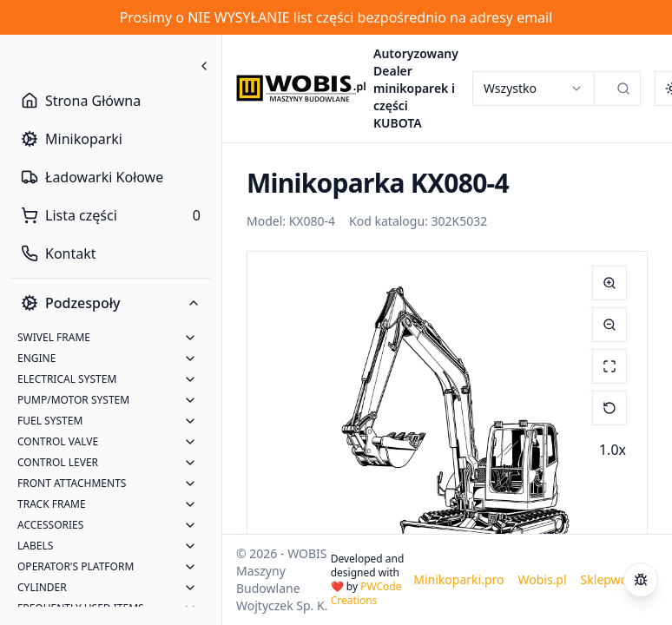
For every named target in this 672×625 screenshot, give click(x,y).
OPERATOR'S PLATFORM (76, 566)
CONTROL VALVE (58, 441)
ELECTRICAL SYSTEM (67, 379)
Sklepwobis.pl (619, 579)
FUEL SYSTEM (50, 421)
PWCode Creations (366, 593)
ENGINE (36, 358)
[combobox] (533, 89)
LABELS (35, 546)
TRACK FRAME (52, 504)
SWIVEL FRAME (54, 337)
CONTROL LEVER (58, 462)
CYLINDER (42, 587)
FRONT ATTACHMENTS (72, 483)
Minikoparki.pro (458, 579)
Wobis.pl (542, 579)
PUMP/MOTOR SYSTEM (73, 400)
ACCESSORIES (50, 525)
